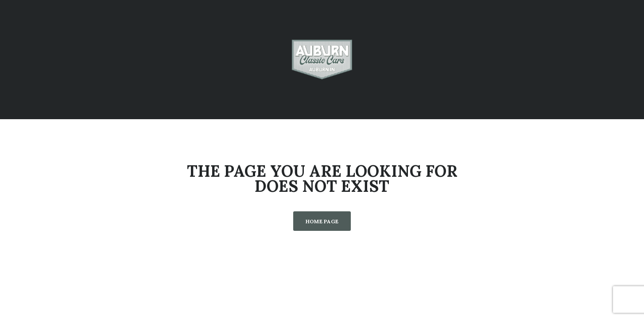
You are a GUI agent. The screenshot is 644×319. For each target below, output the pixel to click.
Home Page (322, 221)
